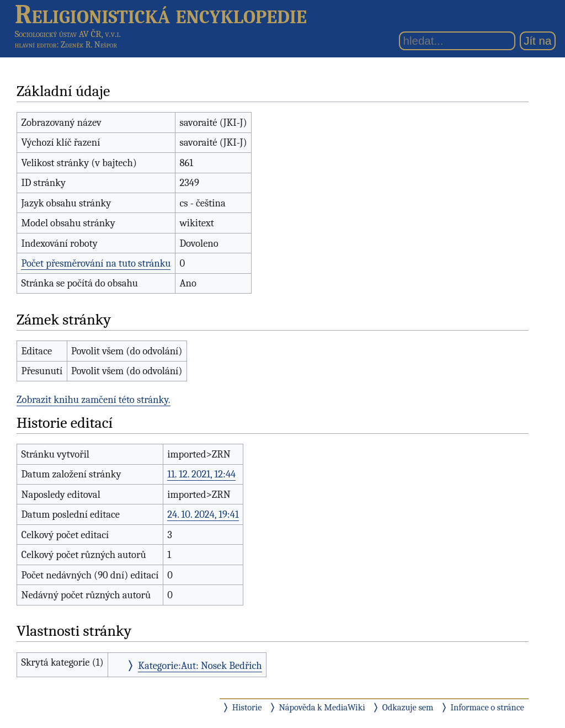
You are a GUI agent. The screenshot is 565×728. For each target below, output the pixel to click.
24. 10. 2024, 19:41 (203, 514)
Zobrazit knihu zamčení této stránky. (94, 400)
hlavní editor (36, 45)
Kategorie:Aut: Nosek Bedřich (200, 666)
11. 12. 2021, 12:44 (201, 474)
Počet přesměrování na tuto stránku (96, 263)
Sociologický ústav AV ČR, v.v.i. (68, 34)
